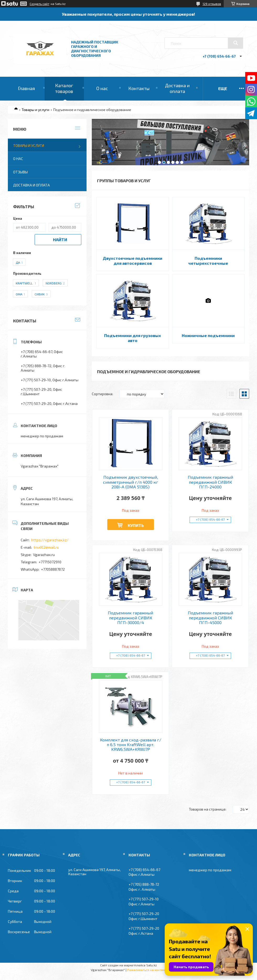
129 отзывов (212, 4)
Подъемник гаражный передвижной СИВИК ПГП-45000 (210, 618)
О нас (102, 88)
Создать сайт (39, 4)
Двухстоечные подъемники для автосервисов (133, 261)
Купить (136, 525)
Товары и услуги (35, 110)
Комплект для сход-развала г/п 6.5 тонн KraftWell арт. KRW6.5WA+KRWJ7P (131, 745)
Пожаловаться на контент (147, 970)
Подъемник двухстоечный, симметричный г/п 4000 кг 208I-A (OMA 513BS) (131, 482)
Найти (60, 240)
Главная (26, 88)
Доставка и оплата (177, 88)
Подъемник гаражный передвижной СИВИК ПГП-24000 (210, 482)
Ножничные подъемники (208, 335)
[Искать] (235, 43)
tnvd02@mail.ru (46, 547)
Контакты (139, 88)
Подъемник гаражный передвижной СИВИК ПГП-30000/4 (130, 618)
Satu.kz (152, 965)
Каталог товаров (64, 88)
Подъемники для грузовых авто (133, 338)
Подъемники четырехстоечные (208, 261)
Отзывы (20, 172)
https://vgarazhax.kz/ (50, 540)
